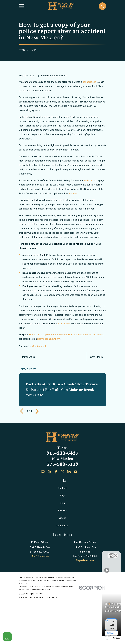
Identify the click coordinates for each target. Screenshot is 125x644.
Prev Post (29, 405)
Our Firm (62, 536)
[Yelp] (49, 520)
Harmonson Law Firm (49, 387)
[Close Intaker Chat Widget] (116, 554)
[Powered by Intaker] (101, 638)
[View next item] (37, 459)
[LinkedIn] (69, 520)
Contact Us (62, 574)
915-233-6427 (62, 501)
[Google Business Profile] (43, 520)
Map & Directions (40, 604)
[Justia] (82, 520)
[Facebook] (56, 520)
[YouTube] (76, 520)
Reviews (62, 558)
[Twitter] (63, 520)
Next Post (96, 405)
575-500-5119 (62, 512)
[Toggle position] (110, 554)
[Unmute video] (75, 554)
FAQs (62, 543)
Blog (62, 551)
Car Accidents (40, 394)
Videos (62, 566)
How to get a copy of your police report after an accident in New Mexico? (67, 383)
